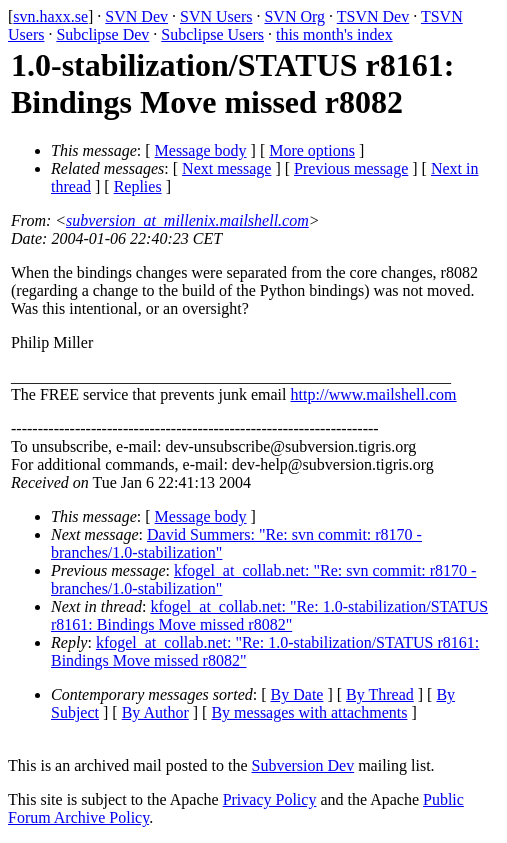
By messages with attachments (309, 712)
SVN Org (294, 16)
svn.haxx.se (50, 16)
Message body (201, 150)
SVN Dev (136, 16)
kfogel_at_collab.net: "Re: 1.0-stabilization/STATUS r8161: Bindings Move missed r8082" (269, 615)
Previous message (351, 168)
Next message (226, 168)
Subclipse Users (212, 34)
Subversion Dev (303, 765)
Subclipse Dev (102, 34)
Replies (138, 186)
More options (312, 150)
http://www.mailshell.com (373, 394)
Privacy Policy (270, 799)
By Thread (380, 694)
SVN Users (216, 16)
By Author (155, 712)
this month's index (334, 34)
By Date (297, 694)
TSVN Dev (373, 16)
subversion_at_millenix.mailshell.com (187, 220)
